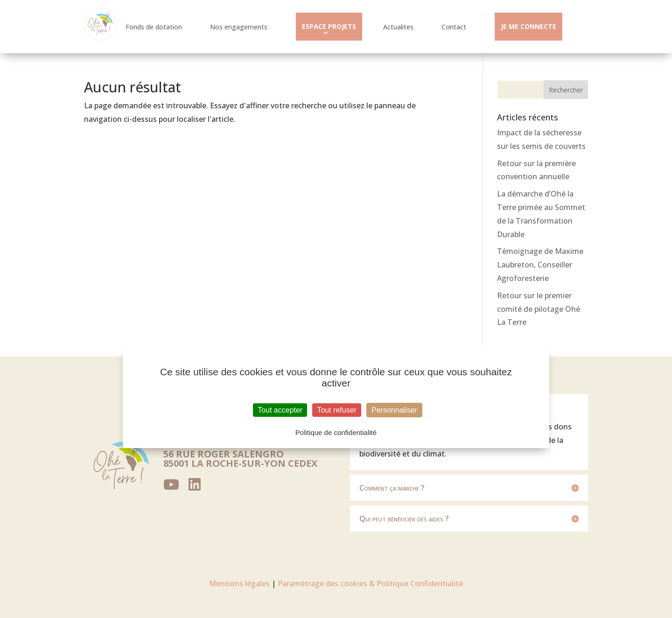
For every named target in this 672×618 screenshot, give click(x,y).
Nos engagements (239, 27)
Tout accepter (280, 410)
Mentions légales (239, 583)
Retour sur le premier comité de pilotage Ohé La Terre (539, 309)
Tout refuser (336, 410)
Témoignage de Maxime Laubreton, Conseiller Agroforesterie (540, 265)
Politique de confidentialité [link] (336, 432)
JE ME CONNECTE (528, 26)
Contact (454, 27)
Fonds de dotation (154, 27)
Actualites (398, 27)
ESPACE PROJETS (329, 26)
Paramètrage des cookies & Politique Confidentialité (370, 583)
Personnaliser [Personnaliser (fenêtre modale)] (394, 410)
